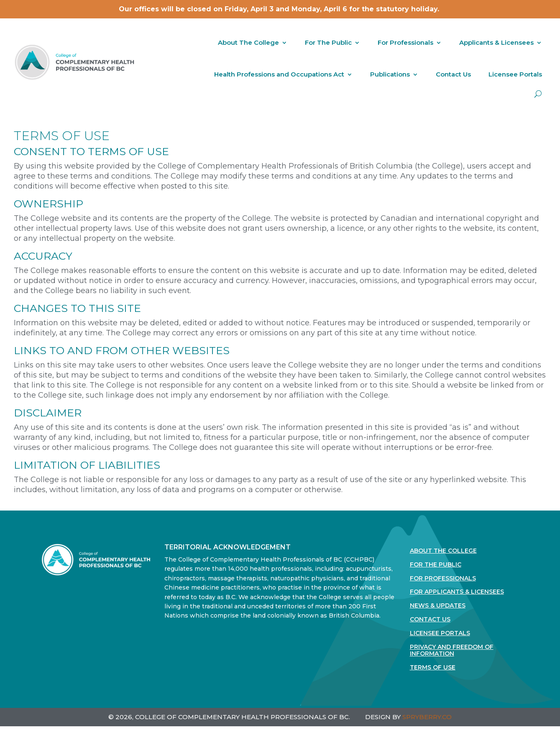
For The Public (328, 42)
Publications (390, 74)
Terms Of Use (433, 668)
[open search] (538, 94)
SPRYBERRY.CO (427, 717)
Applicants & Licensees (496, 42)
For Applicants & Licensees (457, 592)
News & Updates (438, 606)
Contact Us (453, 74)
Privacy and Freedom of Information (452, 651)
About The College (248, 42)
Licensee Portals (515, 74)
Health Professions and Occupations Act (279, 74)
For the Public (436, 565)
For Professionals (405, 42)
